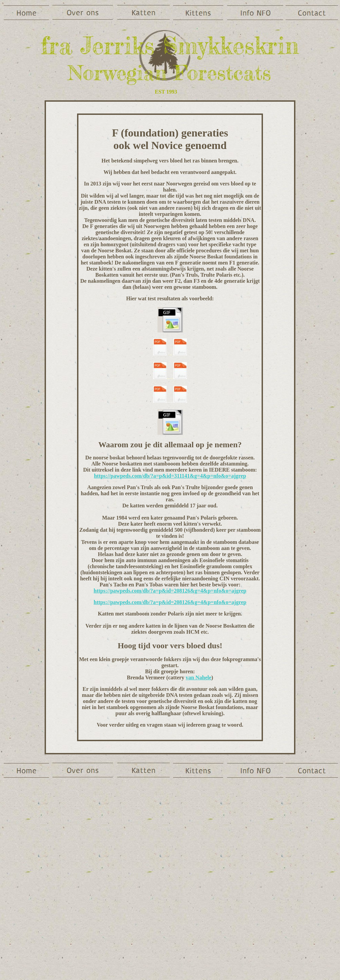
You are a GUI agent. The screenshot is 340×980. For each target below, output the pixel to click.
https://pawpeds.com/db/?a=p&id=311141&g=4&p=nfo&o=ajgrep (170, 476)
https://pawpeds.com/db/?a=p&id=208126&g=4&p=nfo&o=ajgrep (170, 591)
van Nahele (198, 677)
